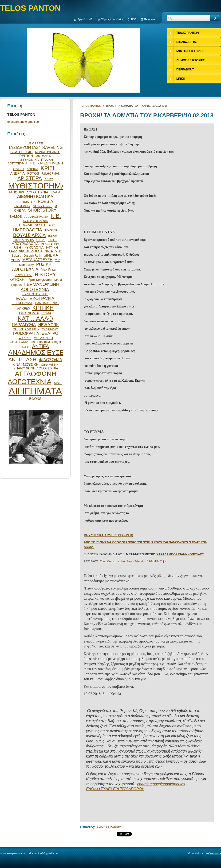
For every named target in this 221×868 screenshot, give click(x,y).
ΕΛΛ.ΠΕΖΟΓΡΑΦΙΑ (35, 298)
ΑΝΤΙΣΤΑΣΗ (22, 359)
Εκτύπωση (150, 19)
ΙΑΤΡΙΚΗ (52, 248)
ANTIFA (40, 346)
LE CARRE (35, 143)
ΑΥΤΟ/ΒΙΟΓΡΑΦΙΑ (35, 221)
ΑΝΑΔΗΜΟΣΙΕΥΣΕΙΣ (39, 353)
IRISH (17, 248)
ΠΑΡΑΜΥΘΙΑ (24, 325)
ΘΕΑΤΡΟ (50, 333)
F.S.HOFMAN (51, 174)
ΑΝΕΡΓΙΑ (18, 173)
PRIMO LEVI (23, 275)
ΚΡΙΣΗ (49, 168)
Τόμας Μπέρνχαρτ (39, 280)
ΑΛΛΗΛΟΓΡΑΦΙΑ (36, 217)
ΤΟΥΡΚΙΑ (51, 230)
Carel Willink (49, 365)
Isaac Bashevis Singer (46, 342)
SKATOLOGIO (21, 152)
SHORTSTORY (42, 210)
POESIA (115, 827)
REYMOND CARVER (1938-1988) (108, 535)
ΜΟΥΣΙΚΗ (31, 364)
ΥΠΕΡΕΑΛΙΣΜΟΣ (26, 329)
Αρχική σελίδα (86, 19)
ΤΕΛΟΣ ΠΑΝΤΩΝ (91, 106)
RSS (134, 19)
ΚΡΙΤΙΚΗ (43, 308)
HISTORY (45, 274)
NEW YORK (49, 325)
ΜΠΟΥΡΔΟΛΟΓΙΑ (25, 244)
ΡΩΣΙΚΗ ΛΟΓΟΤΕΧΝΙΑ (32, 267)
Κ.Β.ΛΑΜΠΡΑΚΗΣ (31, 225)
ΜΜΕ (58, 383)
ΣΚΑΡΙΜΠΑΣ (50, 329)
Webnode (215, 853)
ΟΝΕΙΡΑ (20, 211)
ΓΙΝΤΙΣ (52, 240)
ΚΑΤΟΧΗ (17, 279)
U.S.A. (41, 240)
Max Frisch (49, 270)
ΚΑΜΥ (49, 179)
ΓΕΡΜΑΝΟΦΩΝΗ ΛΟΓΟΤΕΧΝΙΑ (40, 287)
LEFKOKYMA (22, 303)
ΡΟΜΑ (46, 313)
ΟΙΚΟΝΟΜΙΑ (29, 313)
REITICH (26, 156)
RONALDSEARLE (48, 152)
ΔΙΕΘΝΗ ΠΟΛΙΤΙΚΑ (35, 197)
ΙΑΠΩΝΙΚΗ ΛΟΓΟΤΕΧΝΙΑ (29, 192)
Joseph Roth (32, 256)
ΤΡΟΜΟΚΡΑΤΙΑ (26, 333)
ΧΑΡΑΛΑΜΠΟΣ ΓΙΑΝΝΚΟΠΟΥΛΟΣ (180, 554)
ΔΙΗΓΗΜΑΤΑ (35, 391)
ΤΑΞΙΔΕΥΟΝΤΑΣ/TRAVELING (36, 147)
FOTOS (33, 173)
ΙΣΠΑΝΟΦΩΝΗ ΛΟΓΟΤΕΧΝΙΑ (35, 368)
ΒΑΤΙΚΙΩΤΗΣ (26, 202)
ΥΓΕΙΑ (15, 260)
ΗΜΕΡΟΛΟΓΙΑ (27, 230)
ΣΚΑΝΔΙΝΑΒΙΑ (24, 240)
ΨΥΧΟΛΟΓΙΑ (34, 247)
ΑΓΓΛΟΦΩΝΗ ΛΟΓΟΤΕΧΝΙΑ (32, 378)
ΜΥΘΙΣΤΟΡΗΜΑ (37, 186)
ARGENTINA (50, 244)
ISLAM (53, 236)
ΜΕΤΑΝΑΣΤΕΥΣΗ (37, 260)
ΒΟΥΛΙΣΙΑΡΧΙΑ (30, 235)
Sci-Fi (26, 347)
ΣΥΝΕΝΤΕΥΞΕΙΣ (35, 294)
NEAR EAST (42, 206)
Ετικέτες (87, 827)
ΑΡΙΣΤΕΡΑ (30, 178)
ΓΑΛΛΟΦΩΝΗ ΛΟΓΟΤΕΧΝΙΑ (31, 251)
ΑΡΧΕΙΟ (23, 309)
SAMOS (16, 217)
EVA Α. (56, 192)
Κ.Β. (56, 216)
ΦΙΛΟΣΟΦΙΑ (50, 360)
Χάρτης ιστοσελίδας (112, 19)
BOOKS (102, 827)
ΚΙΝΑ (16, 364)
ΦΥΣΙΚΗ (25, 338)
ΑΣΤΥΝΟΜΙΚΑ (29, 160)
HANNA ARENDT (47, 303)
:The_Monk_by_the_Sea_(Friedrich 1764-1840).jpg (133, 561)
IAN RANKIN (43, 156)
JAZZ (52, 225)
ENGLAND (22, 206)
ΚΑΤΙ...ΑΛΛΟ (35, 319)
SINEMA (51, 255)
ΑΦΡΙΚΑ (32, 169)
